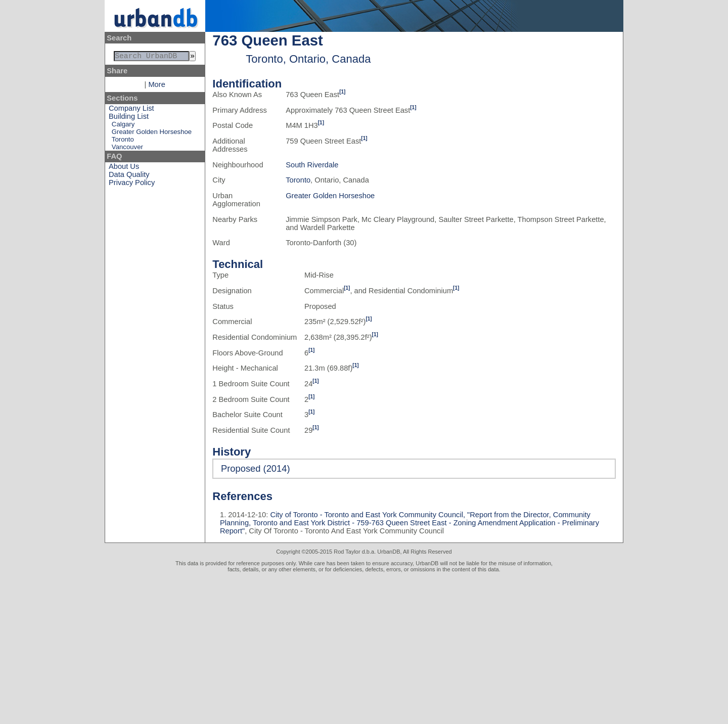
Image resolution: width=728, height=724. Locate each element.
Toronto (123, 141)
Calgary (123, 126)
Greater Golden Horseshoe (152, 134)
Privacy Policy (132, 185)
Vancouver (127, 149)
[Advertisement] (364, 648)
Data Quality (129, 176)
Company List (131, 110)
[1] (342, 92)
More (156, 86)
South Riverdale (312, 165)
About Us (124, 168)
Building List (129, 118)
